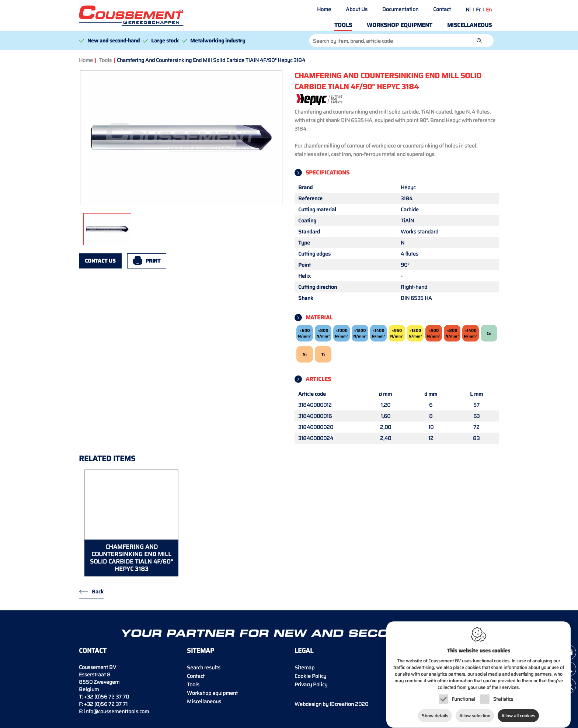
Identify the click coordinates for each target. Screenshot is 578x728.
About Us (357, 9)
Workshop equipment (400, 25)
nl (468, 10)
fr (478, 10)
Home (324, 9)
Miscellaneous (469, 25)
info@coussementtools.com (116, 711)
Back (98, 592)
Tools (343, 25)
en (489, 10)
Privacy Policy (311, 684)
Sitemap (304, 668)
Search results (204, 668)
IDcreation (324, 704)
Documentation (400, 9)
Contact (442, 9)
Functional (463, 698)
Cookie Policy (310, 676)
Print (153, 261)
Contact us (100, 261)
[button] (479, 41)
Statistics (503, 698)
